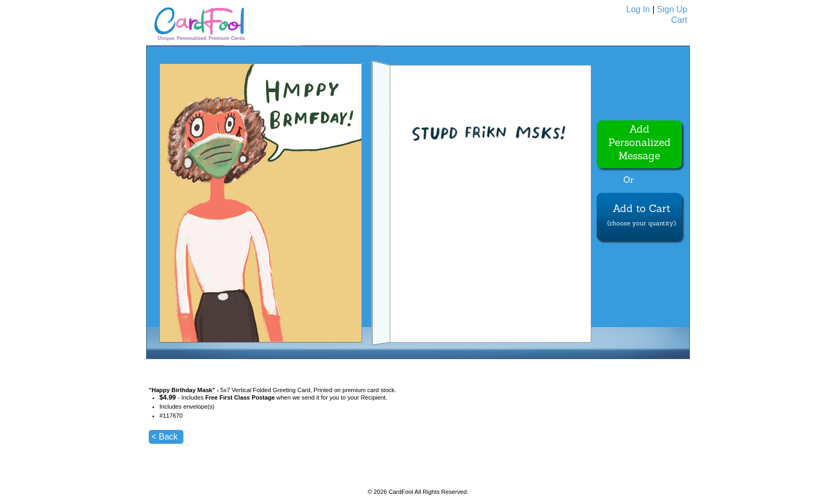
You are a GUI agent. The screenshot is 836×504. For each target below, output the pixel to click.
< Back (164, 437)
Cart (679, 20)
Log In (638, 9)
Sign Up (672, 9)
